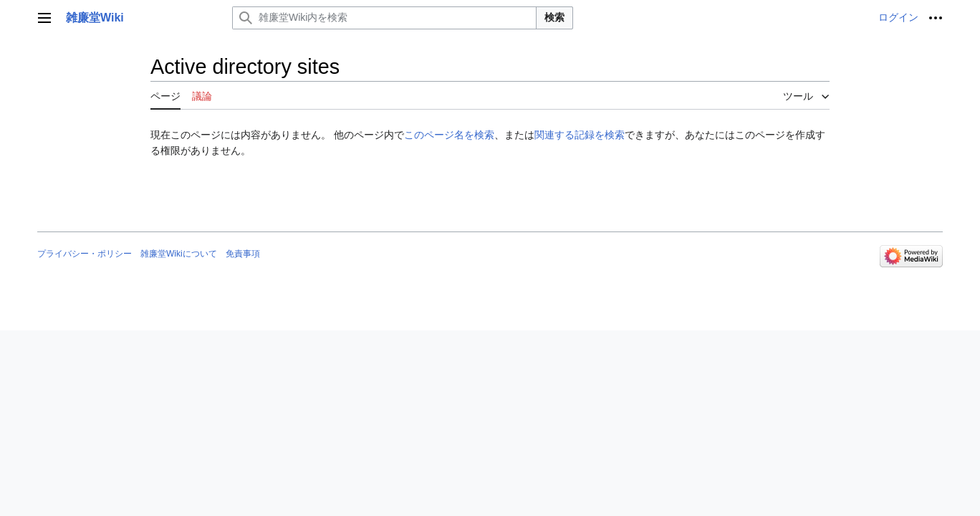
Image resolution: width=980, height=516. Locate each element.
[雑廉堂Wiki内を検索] (384, 18)
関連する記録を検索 (580, 135)
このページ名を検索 (449, 135)
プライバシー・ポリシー (85, 254)
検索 (554, 17)
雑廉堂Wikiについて (179, 254)
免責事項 (243, 254)
